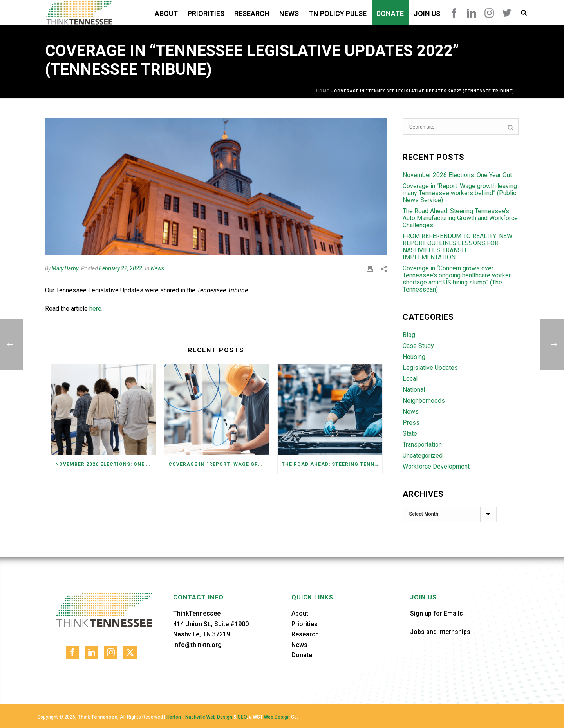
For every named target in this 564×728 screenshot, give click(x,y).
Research (252, 14)
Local (410, 379)
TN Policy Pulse (338, 14)
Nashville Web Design (209, 717)
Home (323, 91)
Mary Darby (65, 268)
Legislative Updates (430, 368)
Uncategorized (423, 456)
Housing (414, 357)
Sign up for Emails (437, 613)
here (95, 309)
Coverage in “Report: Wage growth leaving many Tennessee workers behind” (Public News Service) (219, 464)
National (414, 390)
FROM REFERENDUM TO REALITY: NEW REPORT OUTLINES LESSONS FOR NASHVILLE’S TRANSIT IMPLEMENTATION (457, 247)
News (289, 14)
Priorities (206, 14)
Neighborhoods (424, 401)
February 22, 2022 (121, 268)
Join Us (427, 14)
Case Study (418, 346)
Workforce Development (436, 467)
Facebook (454, 13)
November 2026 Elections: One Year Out (106, 464)
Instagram (489, 13)
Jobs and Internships (440, 632)
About (166, 14)
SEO (242, 717)
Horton (174, 717)
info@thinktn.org (197, 645)
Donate (390, 14)
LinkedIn (472, 13)
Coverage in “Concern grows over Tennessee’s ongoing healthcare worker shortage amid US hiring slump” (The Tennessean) (457, 279)
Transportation (422, 445)
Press (411, 423)
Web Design (277, 717)
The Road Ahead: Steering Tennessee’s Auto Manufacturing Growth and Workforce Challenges (332, 464)
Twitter (507, 13)
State (410, 434)
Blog (409, 335)
